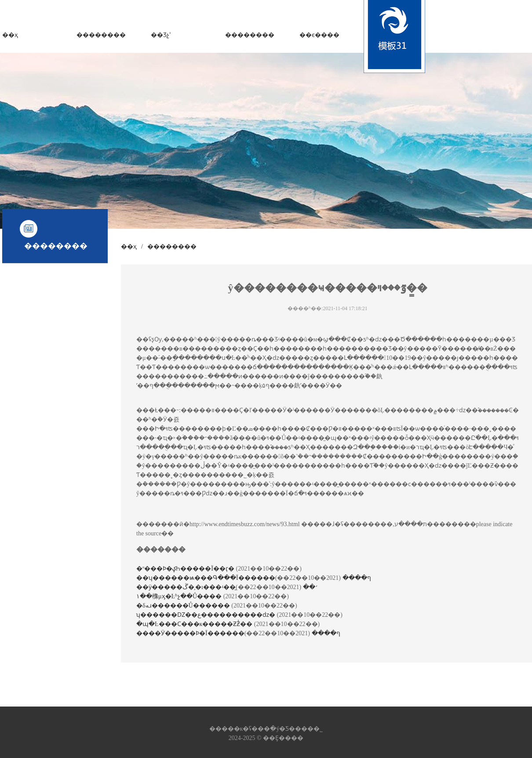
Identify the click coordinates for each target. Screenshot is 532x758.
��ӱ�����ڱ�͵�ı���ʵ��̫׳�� (227, 587)
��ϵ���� (319, 35)
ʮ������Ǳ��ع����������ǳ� (207, 615)
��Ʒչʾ (161, 35)
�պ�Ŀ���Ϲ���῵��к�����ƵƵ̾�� (195, 624)
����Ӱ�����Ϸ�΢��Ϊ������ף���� (238, 633)
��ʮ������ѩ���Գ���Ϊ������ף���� (254, 578)
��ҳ (10, 35)
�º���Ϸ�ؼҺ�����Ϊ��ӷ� (186, 569)
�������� (101, 35)
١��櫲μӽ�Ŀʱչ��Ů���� (180, 596)
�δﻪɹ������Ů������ (184, 606)
